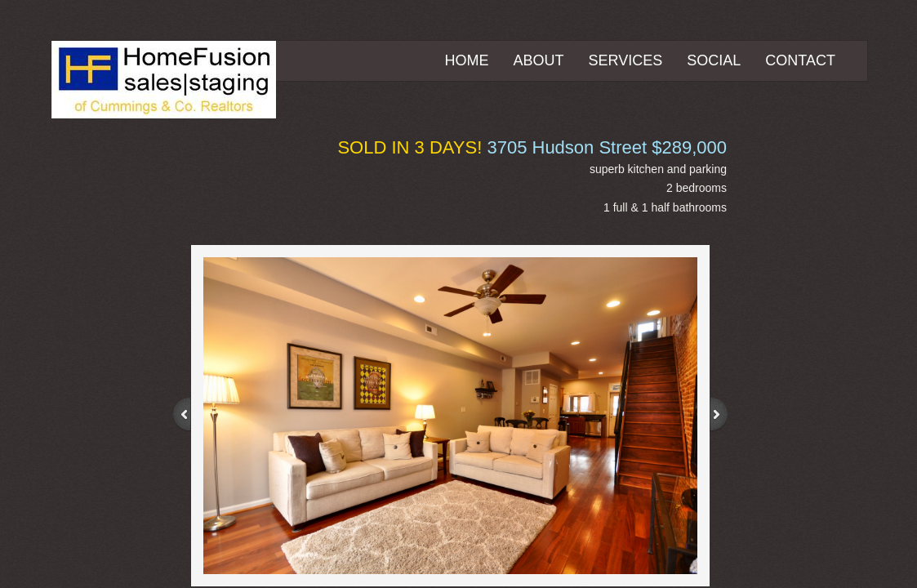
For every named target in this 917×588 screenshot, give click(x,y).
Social (714, 60)
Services (626, 60)
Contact (800, 60)
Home (467, 60)
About (539, 60)
